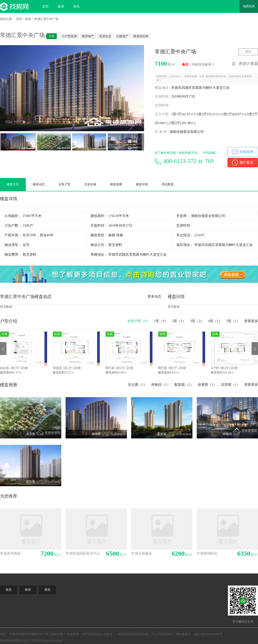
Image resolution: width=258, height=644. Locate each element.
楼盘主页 (13, 184)
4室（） (215, 321)
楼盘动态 (39, 184)
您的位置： (8, 19)
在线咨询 (246, 152)
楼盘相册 (116, 184)
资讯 (76, 6)
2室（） (179, 321)
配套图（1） (184, 385)
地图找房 (249, 6)
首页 (45, 6)
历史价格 (90, 184)
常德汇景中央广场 (46, 19)
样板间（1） (161, 385)
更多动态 (154, 296)
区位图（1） (138, 385)
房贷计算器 (248, 64)
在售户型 (64, 184)
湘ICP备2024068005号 (209, 634)
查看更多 (251, 321)
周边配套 (168, 184)
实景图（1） (230, 385)
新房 (61, 6)
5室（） (233, 321)
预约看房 (246, 162)
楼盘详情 (142, 184)
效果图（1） (207, 385)
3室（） (197, 321)
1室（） (161, 321)
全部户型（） (138, 321)
